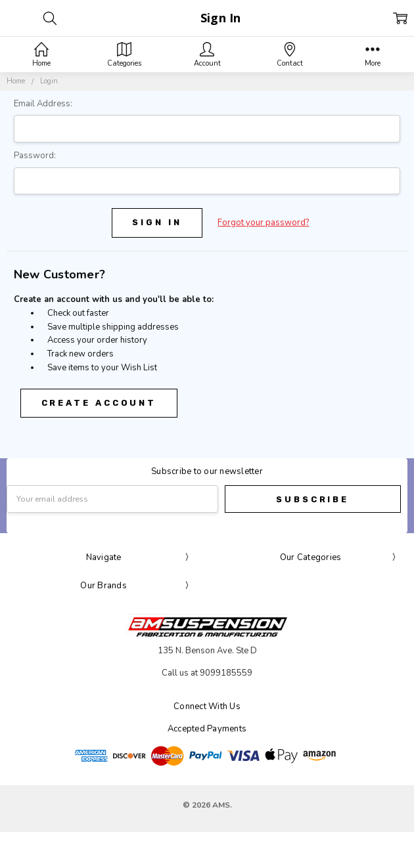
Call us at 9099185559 (207, 673)
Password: (35, 156)
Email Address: (43, 104)
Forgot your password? (263, 223)
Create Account (99, 403)
